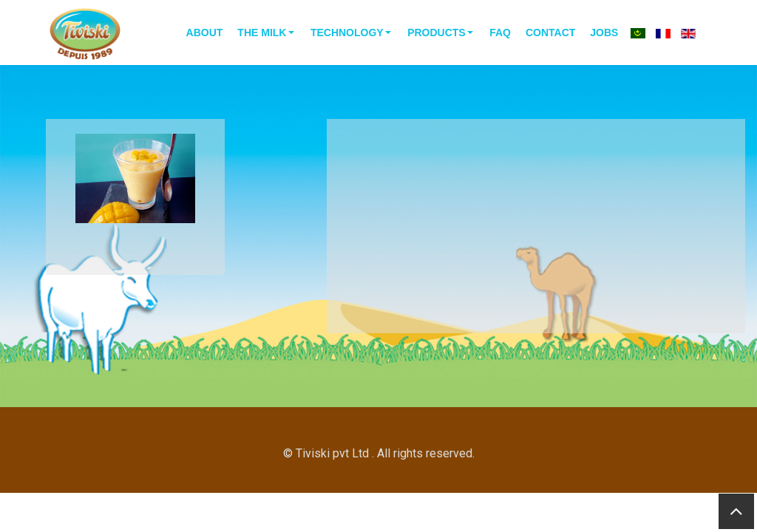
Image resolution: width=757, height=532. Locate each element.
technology (347, 33)
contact (550, 33)
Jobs (604, 33)
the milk (262, 33)
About (205, 33)
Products (437, 33)
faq (500, 33)
